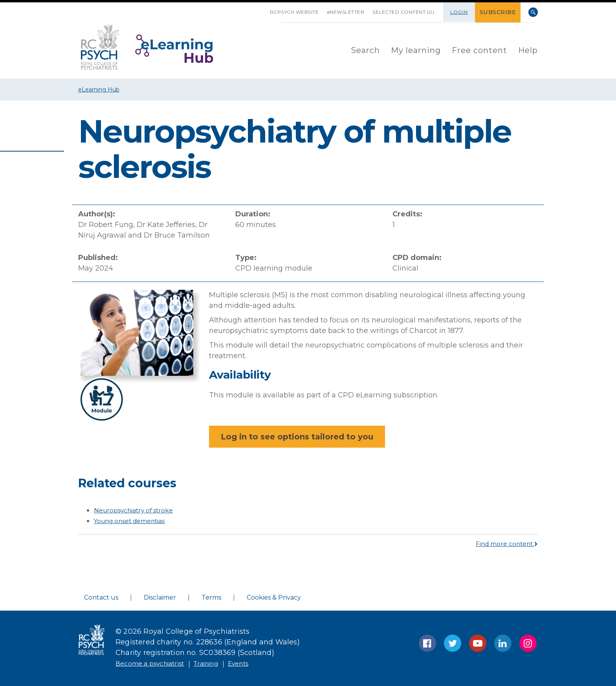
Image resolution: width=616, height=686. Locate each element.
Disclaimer (160, 597)
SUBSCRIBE (499, 12)
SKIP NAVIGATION (243, 9)
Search (533, 12)
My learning (416, 49)
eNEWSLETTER (337, 12)
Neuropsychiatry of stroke (139, 510)
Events (258, 663)
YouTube (478, 643)
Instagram (528, 643)
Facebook (427, 643)
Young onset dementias (136, 521)
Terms (211, 597)
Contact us (101, 597)
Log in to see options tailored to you (297, 437)
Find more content (502, 543)
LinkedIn (503, 643)
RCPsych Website (281, 12)
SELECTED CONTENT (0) (400, 12)
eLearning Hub (99, 90)
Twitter (453, 643)
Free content (479, 49)
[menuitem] (365, 50)
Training (221, 663)
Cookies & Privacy (274, 597)
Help (528, 49)
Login (461, 12)
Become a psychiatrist (156, 663)
